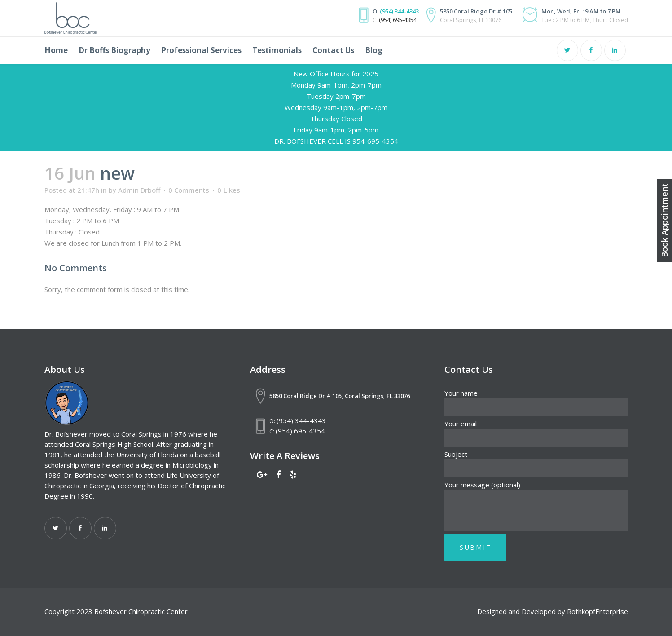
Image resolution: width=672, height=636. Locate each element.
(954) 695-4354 (398, 20)
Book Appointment (664, 220)
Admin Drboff (139, 190)
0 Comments (189, 190)
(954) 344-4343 (399, 11)
